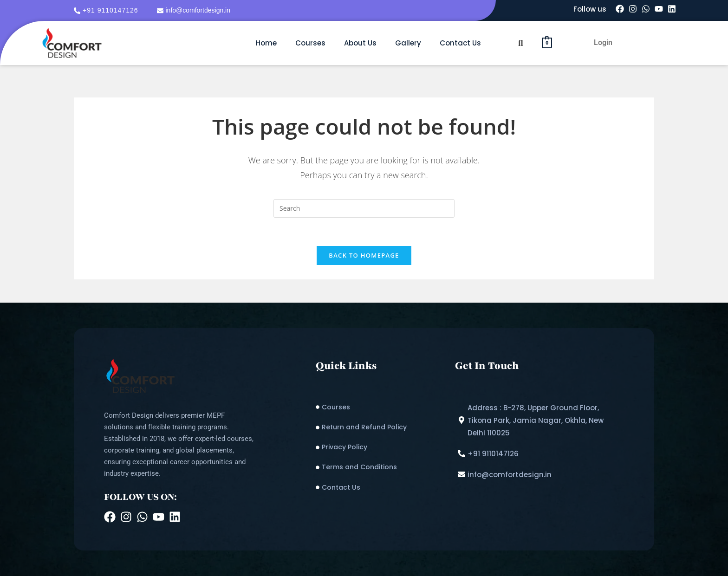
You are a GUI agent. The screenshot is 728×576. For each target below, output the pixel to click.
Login (603, 42)
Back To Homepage (364, 255)
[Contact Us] (381, 488)
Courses (310, 43)
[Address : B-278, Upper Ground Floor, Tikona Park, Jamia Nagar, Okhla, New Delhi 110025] (540, 420)
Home (266, 43)
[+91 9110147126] (107, 10)
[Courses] (381, 407)
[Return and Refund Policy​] (381, 427)
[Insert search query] (364, 208)
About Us (360, 43)
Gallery (408, 43)
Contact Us (460, 43)
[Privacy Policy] (381, 447)
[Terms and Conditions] (381, 467)
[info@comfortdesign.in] (195, 10)
